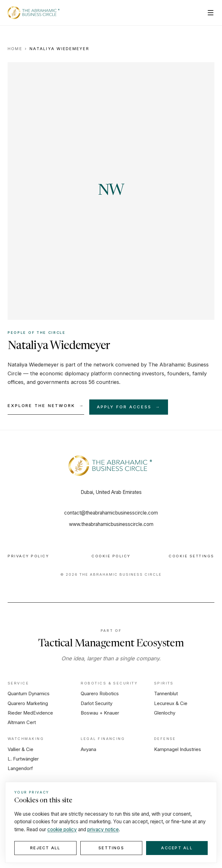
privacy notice (103, 829)
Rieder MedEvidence (30, 713)
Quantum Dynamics (29, 694)
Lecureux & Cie (171, 703)
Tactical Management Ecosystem (111, 644)
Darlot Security (97, 703)
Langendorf (20, 768)
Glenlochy (165, 713)
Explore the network (46, 406)
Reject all (45, 848)
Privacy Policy (28, 556)
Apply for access (129, 407)
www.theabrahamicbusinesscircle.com (111, 524)
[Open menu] (211, 13)
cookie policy (62, 829)
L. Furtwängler (23, 759)
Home (15, 49)
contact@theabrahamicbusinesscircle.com (111, 513)
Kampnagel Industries (178, 749)
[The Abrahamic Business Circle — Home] (34, 13)
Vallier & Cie (20, 749)
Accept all (177, 848)
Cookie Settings (192, 556)
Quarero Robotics (100, 694)
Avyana (88, 749)
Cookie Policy (111, 556)
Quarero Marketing (28, 703)
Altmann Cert (22, 722)
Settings (111, 848)
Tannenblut (166, 694)
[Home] (111, 466)
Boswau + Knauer (100, 713)
